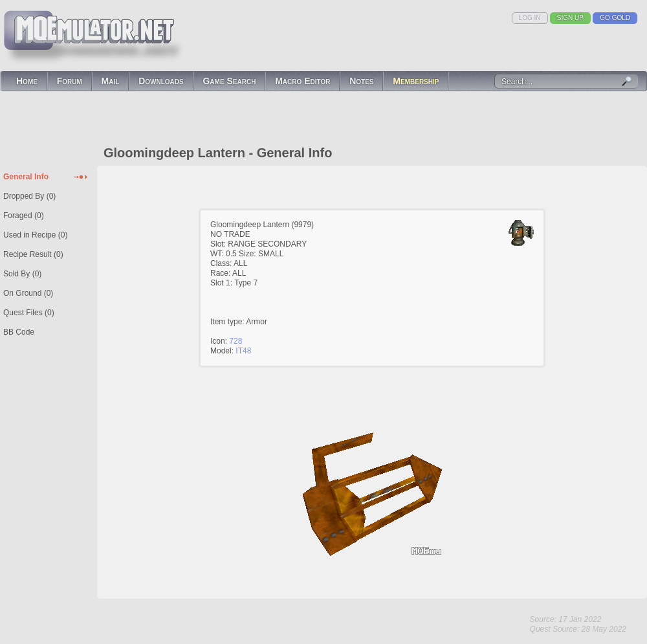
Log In (530, 18)
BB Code (19, 332)
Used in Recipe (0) (35, 235)
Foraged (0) (24, 216)
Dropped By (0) (29, 196)
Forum (70, 81)
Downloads (161, 81)
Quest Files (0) (29, 313)
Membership (416, 81)
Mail (111, 81)
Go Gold (615, 18)
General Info (26, 177)
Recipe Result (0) (33, 254)
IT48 (243, 351)
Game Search (229, 81)
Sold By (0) (22, 274)
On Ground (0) (28, 293)
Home (27, 81)
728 (236, 341)
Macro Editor (302, 81)
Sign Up (570, 18)
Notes (361, 81)
